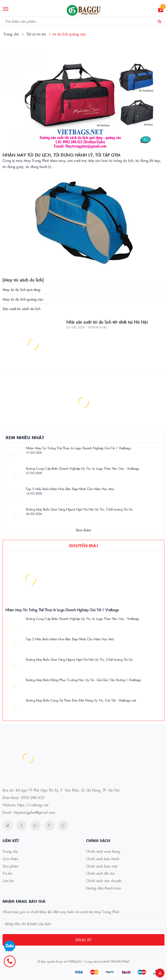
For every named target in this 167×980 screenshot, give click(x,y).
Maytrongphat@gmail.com (34, 812)
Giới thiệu (10, 859)
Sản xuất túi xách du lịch (22, 309)
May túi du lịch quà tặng (21, 289)
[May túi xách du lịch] (23, 280)
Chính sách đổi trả (100, 873)
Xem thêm (83, 530)
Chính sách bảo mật (102, 866)
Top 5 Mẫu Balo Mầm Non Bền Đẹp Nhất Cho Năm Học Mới (70, 489)
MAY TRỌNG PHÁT (116, 961)
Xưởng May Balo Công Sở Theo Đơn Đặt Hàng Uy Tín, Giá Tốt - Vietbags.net (81, 700)
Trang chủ (10, 851)
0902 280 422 (33, 797)
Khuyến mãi (83, 545)
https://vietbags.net (33, 805)
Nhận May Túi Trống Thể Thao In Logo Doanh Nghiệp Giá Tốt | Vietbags (78, 448)
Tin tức (8, 873)
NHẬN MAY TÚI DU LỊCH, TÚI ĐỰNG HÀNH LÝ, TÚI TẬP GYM (62, 155)
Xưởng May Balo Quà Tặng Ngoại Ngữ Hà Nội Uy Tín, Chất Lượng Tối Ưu (79, 509)
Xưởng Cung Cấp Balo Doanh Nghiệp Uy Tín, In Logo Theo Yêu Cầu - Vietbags (82, 468)
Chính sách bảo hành (103, 859)
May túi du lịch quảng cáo (23, 299)
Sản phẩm (11, 866)
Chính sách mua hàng (103, 851)
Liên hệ (8, 881)
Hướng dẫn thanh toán (104, 888)
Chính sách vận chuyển (104, 881)
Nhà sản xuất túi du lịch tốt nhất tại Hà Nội (107, 322)
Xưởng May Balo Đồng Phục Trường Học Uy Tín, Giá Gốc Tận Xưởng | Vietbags (83, 680)
